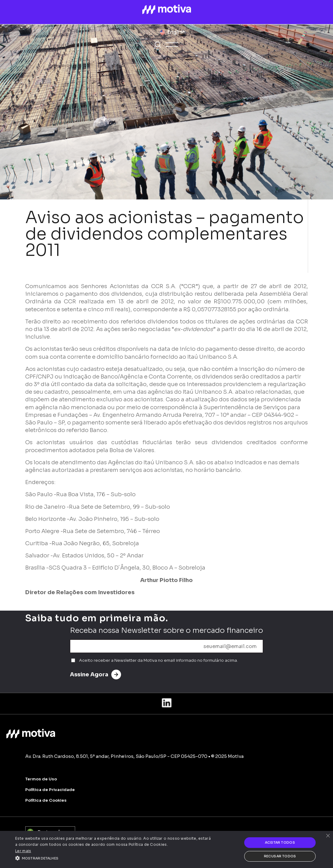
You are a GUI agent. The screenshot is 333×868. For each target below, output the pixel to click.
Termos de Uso (41, 779)
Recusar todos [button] (280, 856)
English (176, 32)
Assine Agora (95, 675)
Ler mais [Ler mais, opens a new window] (23, 851)
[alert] (167, 849)
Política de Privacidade (50, 790)
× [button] (328, 836)
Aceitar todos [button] (280, 842)
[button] (114, 858)
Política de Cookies (46, 800)
